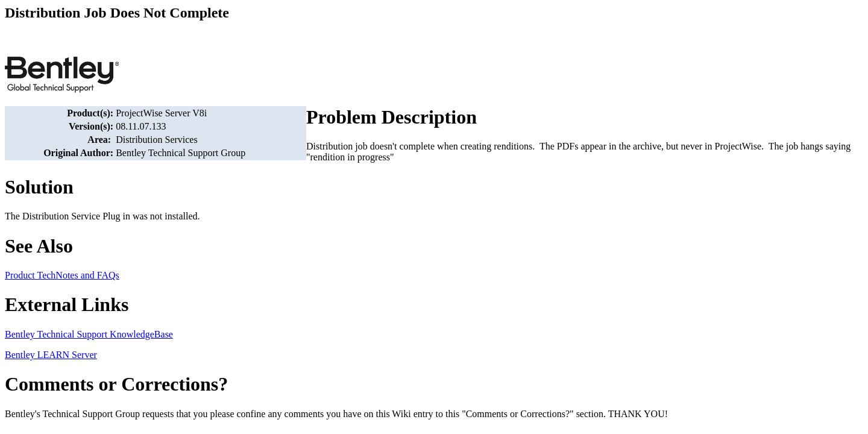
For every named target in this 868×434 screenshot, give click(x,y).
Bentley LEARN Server (51, 355)
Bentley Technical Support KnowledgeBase (89, 334)
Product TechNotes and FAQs (62, 275)
